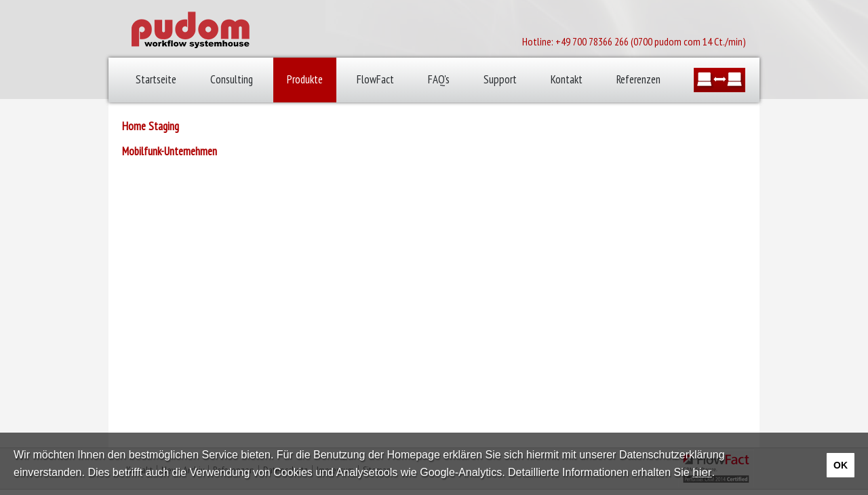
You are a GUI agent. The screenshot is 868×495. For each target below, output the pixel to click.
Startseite (156, 79)
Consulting (232, 79)
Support (500, 79)
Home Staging (151, 126)
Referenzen (638, 79)
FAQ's (439, 79)
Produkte (305, 79)
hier (702, 472)
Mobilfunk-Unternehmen (170, 151)
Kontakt (567, 79)
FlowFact (375, 79)
